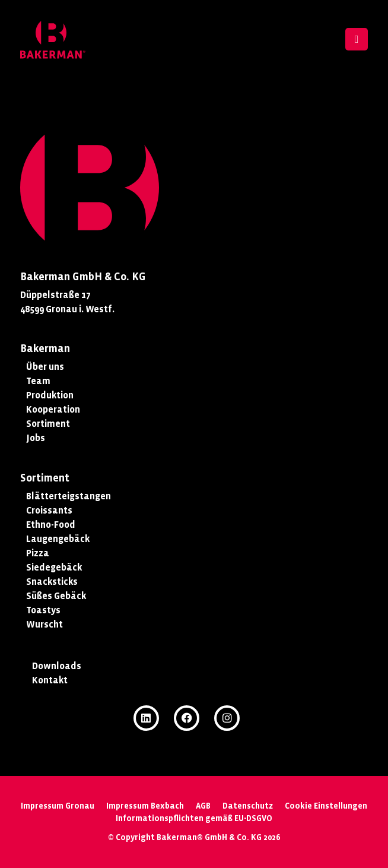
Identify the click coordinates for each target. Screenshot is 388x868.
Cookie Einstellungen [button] (326, 806)
